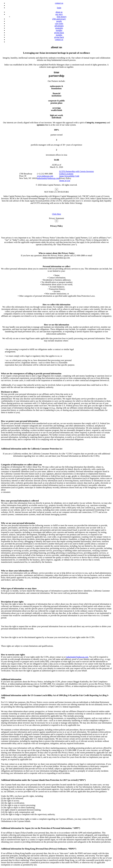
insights (59, 30)
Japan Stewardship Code (69, 176)
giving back (59, 33)
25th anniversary (59, 19)
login (59, 8)
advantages (59, 26)
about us (59, 12)
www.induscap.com (45, 176)
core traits (59, 23)
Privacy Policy (65, 178)
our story (59, 14)
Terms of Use (65, 181)
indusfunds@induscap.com (48, 178)
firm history (62, 17)
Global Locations (66, 174)
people (59, 21)
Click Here (56, 214)
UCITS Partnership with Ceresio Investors (77, 171)
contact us (59, 3)
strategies (59, 28)
